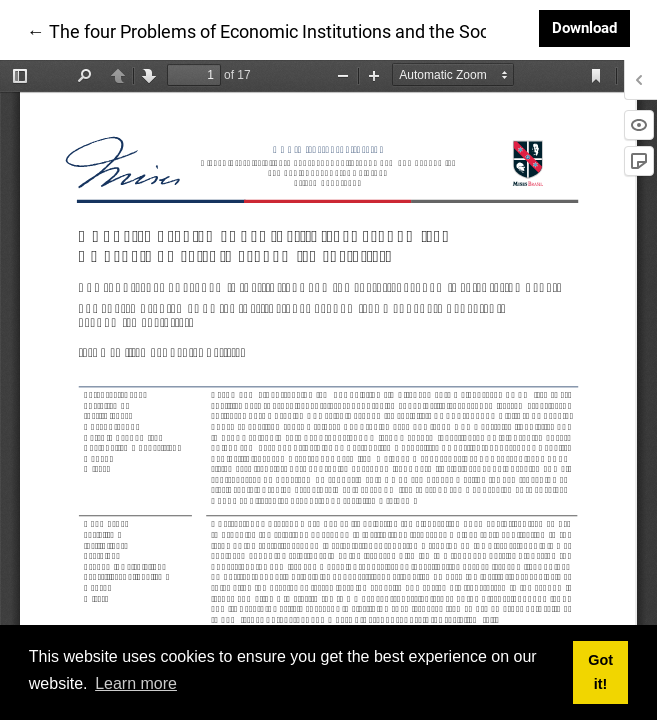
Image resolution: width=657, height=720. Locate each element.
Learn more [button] (136, 683)
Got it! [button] (600, 672)
